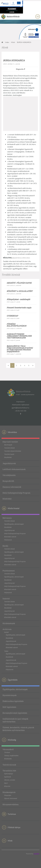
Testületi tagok (9, 454)
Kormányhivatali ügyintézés (15, 713)
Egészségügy (8, 774)
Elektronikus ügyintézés (13, 701)
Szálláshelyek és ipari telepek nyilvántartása (15, 720)
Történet (7, 752)
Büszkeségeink (9, 792)
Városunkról (8, 749)
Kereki (5, 546)
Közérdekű (7, 499)
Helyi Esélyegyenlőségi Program (16, 493)
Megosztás (20, 69)
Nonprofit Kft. (8, 481)
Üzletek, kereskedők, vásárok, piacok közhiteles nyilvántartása (18, 729)
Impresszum (20, 402)
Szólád (6, 632)
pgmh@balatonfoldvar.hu (20, 408)
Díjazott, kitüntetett (11, 798)
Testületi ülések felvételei (13, 451)
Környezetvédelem (11, 804)
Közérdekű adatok (10, 537)
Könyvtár (7, 786)
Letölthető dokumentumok (14, 469)
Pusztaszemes (9, 571)
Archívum (7, 629)
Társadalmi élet (9, 771)
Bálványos (7, 518)
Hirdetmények (9, 623)
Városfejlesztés (9, 475)
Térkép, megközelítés (11, 756)
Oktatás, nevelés (10, 780)
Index (7, 42)
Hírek (13, 42)
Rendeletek (8, 457)
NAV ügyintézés (9, 707)
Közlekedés (8, 759)
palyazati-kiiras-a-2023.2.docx (21, 258)
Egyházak (7, 777)
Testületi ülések (9, 448)
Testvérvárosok (9, 765)
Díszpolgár (8, 795)
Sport (6, 783)
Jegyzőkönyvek (9, 463)
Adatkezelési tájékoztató (21, 405)
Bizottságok (8, 445)
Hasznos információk (12, 487)
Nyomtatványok (10, 695)
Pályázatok (8, 540)
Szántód (6, 599)
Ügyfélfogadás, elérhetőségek (14, 524)
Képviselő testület (10, 442)
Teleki (6, 651)
